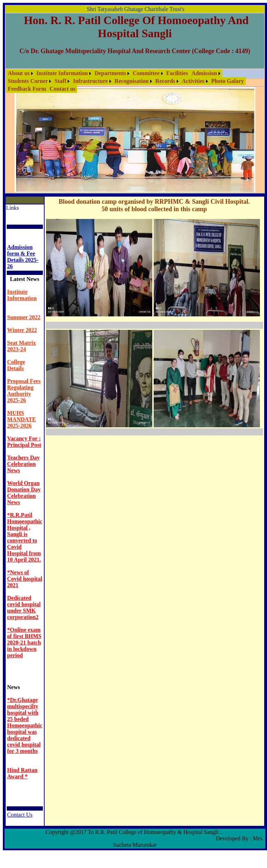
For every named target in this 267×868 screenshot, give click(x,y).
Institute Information (62, 73)
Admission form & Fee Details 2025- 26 (23, 257)
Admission (204, 73)
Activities (193, 81)
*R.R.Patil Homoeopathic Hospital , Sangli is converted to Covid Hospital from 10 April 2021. (25, 537)
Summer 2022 (24, 317)
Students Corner (28, 81)
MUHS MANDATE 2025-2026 (21, 419)
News (13, 687)
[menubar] (135, 81)
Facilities (177, 73)
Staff (60, 81)
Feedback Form (27, 89)
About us (19, 73)
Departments (110, 73)
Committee (146, 73)
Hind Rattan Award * (22, 773)
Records (165, 81)
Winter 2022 (22, 330)
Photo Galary (228, 81)
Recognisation (132, 81)
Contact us (63, 89)
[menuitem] (20, 73)
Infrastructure (90, 81)
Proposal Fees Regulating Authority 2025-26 (24, 391)
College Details (16, 365)
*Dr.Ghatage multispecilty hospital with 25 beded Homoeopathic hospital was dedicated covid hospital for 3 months (25, 725)
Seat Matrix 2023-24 (21, 346)
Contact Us (20, 815)
